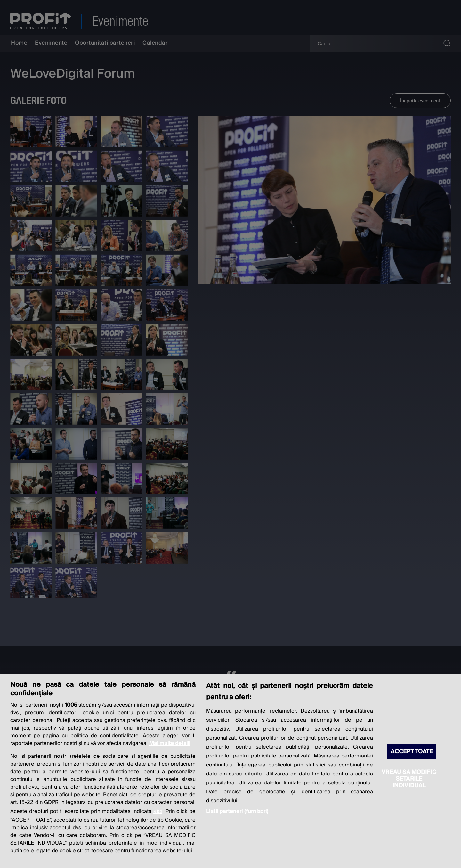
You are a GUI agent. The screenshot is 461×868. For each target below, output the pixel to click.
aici (158, 811)
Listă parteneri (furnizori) (237, 811)
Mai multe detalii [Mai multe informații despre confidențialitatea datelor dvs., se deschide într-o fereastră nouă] (170, 743)
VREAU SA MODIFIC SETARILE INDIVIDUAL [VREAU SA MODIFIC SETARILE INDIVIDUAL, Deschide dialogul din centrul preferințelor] (409, 779)
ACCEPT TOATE (412, 752)
